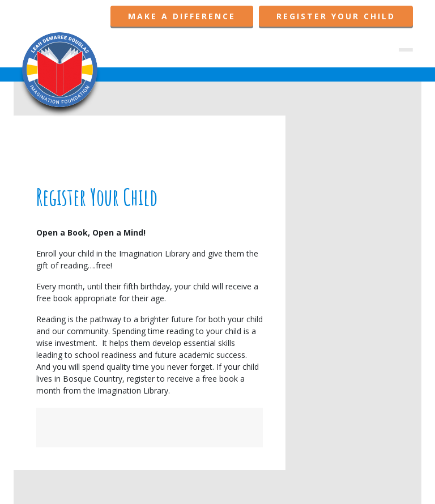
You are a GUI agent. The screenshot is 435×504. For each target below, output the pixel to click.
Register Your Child (336, 16)
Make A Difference (182, 16)
